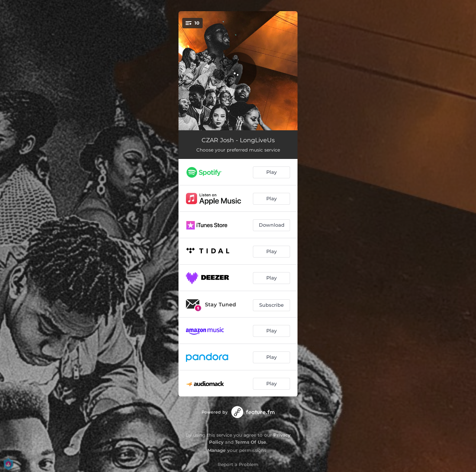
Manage (217, 450)
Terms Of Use (251, 442)
